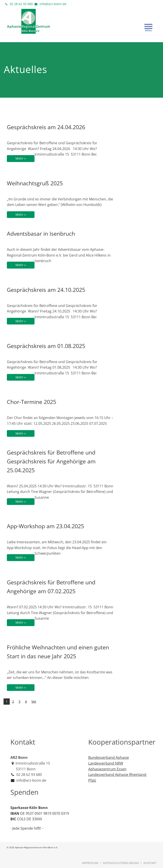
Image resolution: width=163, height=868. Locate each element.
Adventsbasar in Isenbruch (41, 233)
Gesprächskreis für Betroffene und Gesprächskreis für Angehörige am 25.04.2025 (51, 461)
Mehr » (21, 158)
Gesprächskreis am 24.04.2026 (46, 127)
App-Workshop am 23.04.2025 (45, 526)
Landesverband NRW (106, 763)
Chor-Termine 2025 (32, 402)
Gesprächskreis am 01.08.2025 (46, 346)
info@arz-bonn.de (53, 4)
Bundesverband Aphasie (109, 757)
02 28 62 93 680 (21, 4)
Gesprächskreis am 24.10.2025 (46, 290)
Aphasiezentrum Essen (107, 769)
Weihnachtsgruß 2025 (35, 183)
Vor (34, 701)
